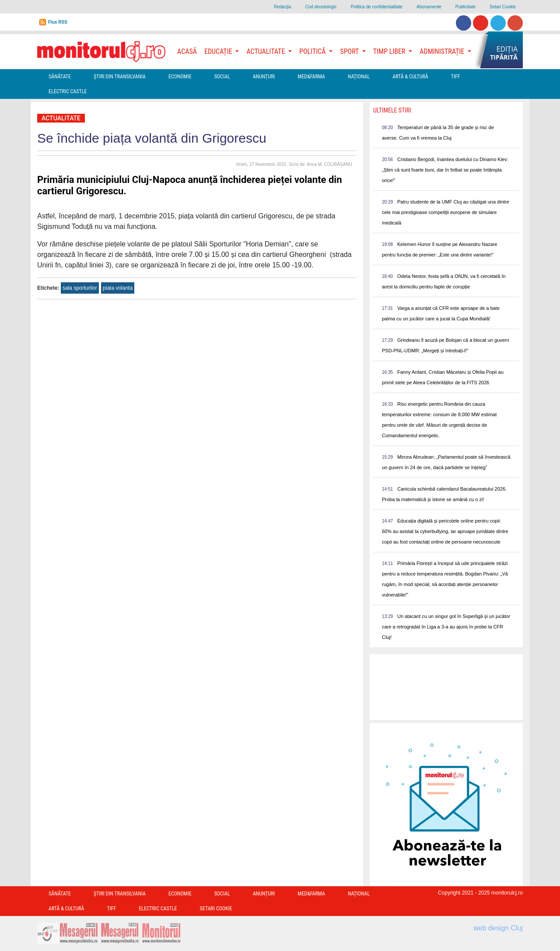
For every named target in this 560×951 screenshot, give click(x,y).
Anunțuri (264, 77)
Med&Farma (311, 77)
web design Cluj (498, 928)
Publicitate (465, 7)
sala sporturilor (80, 288)
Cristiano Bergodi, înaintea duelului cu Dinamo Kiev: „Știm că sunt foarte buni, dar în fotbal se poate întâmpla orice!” (445, 170)
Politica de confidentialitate (377, 7)
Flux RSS (58, 22)
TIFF (456, 77)
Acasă (187, 51)
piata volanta (118, 288)
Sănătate (60, 77)
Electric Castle (68, 91)
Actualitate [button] (266, 51)
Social (222, 77)
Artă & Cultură (410, 77)
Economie (180, 77)
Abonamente (429, 7)
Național (359, 77)
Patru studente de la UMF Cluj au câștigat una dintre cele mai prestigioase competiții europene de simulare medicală (446, 212)
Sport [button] (350, 51)
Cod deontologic (321, 7)
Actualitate (61, 118)
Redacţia (282, 7)
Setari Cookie (503, 7)
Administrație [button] (443, 51)
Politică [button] (313, 51)
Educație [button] (219, 51)
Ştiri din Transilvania (120, 77)
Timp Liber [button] (390, 51)
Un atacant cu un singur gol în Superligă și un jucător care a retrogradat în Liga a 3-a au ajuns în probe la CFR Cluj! (446, 627)
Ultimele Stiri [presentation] (392, 110)
